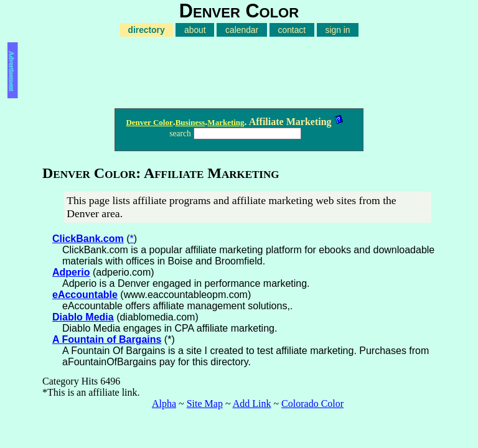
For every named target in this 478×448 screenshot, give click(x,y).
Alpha (164, 404)
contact (292, 30)
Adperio (71, 272)
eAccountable (85, 295)
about (195, 30)
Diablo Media (83, 317)
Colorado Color (312, 404)
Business (190, 122)
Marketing (226, 122)
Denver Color (149, 122)
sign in (338, 30)
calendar (242, 30)
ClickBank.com (88, 239)
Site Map (205, 404)
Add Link (252, 404)
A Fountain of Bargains (107, 339)
